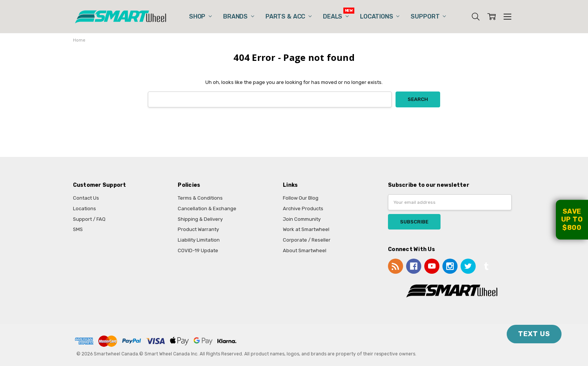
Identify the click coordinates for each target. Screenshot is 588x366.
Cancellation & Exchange (207, 209)
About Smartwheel (305, 250)
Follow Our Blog (301, 198)
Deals (336, 16)
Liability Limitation (199, 240)
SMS (78, 229)
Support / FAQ (89, 219)
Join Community (302, 219)
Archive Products (303, 209)
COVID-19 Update (198, 250)
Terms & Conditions (200, 198)
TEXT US (534, 334)
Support (428, 16)
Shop (200, 16)
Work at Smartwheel (306, 229)
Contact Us (86, 198)
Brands (239, 16)
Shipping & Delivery (200, 219)
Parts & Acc (289, 16)
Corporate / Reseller (307, 240)
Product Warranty (198, 229)
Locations (380, 16)
